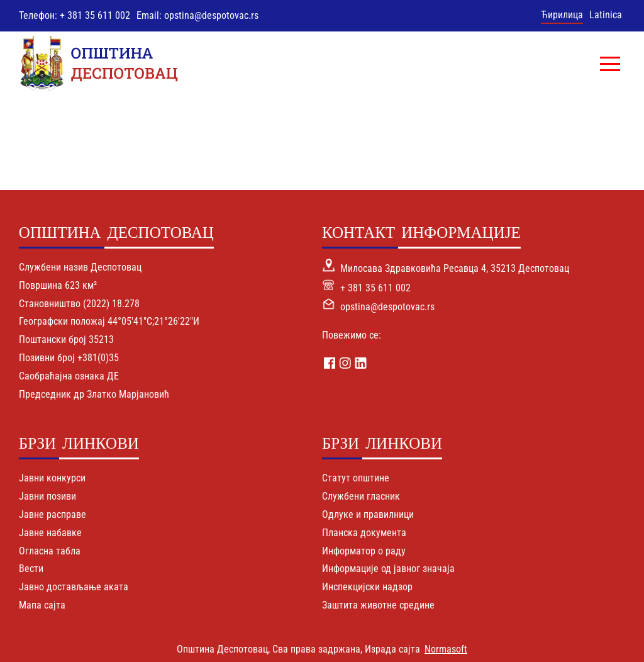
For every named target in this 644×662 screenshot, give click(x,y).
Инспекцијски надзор (367, 587)
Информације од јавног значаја (388, 569)
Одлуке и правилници (368, 514)
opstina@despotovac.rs (387, 307)
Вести (31, 569)
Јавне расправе (53, 514)
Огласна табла (50, 551)
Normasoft (446, 649)
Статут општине (356, 478)
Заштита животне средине (378, 605)
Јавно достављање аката (74, 587)
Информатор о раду (364, 551)
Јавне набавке (50, 533)
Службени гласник (361, 496)
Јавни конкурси (52, 478)
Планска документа (364, 533)
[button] (610, 64)
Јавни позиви (47, 496)
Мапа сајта (42, 605)
